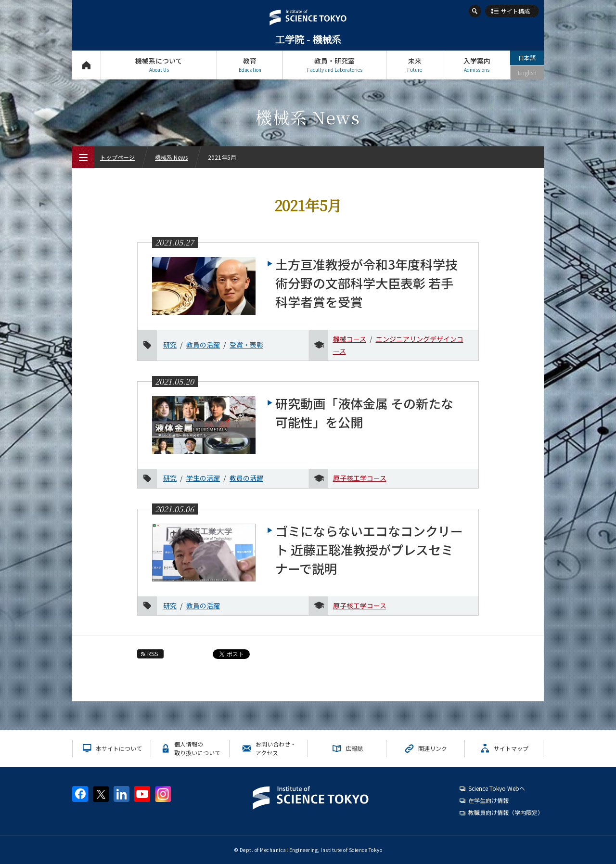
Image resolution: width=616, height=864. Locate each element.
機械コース (350, 339)
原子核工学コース (360, 478)
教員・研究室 (334, 65)
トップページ (86, 65)
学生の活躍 (203, 478)
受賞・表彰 (246, 345)
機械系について (159, 65)
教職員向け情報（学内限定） (506, 812)
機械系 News (171, 157)
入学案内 (477, 65)
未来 (415, 65)
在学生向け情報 (488, 800)
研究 (170, 345)
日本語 (527, 58)
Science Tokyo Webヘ (497, 788)
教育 (250, 65)
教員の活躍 (203, 345)
